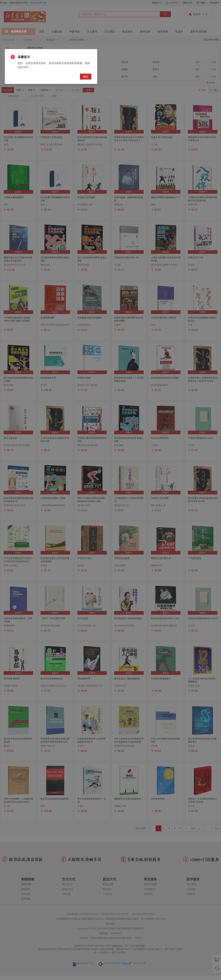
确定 (86, 77)
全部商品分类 (16, 32)
